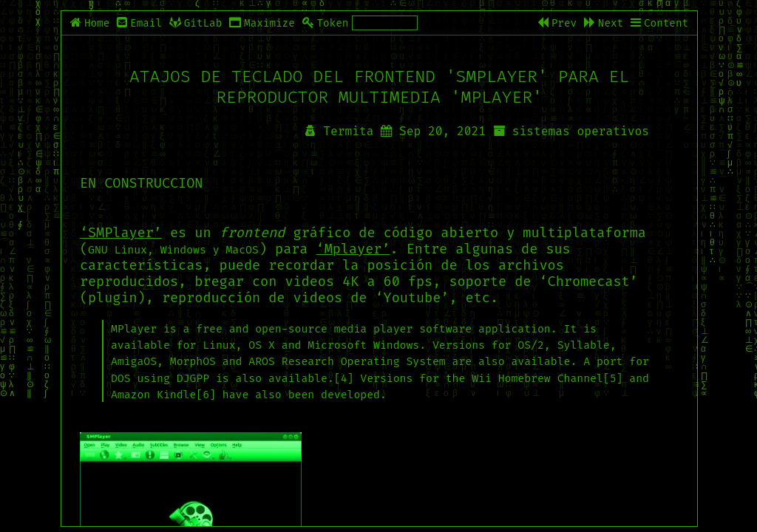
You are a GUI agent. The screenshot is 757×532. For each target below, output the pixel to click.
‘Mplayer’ (353, 249)
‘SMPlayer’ (121, 233)
